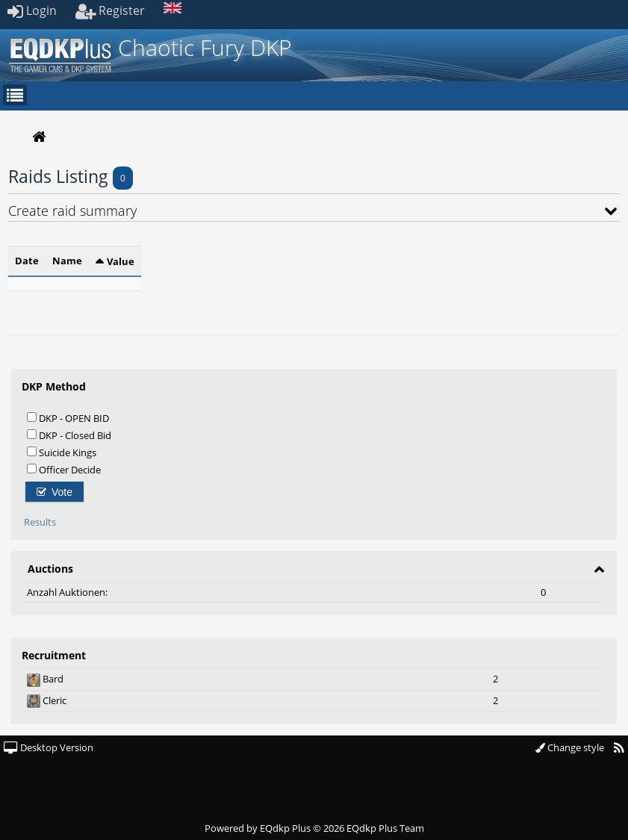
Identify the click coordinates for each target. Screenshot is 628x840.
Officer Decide (64, 469)
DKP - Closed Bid (69, 435)
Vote (55, 492)
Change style (570, 747)
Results (40, 522)
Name (67, 261)
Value (121, 261)
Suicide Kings (62, 452)
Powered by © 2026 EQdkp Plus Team (314, 828)
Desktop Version (49, 747)
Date (27, 261)
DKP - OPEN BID (68, 418)
